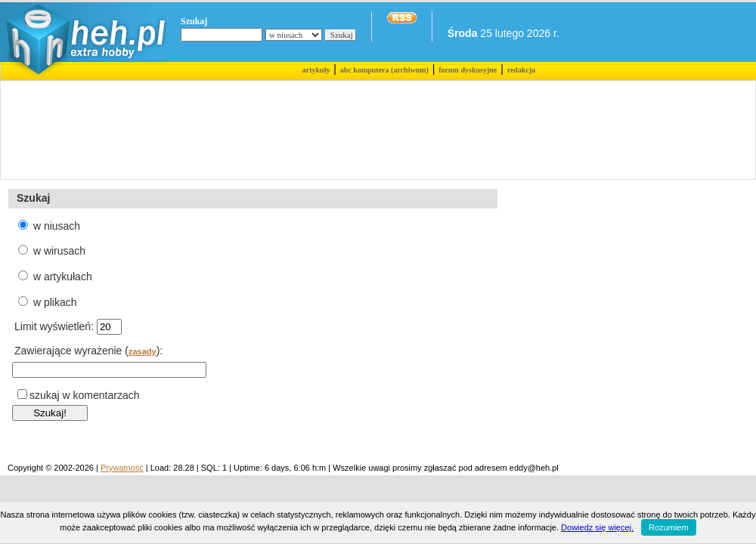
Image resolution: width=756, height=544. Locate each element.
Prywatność (122, 468)
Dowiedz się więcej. (597, 527)
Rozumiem (669, 527)
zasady (143, 351)
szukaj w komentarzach (85, 395)
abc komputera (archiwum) (384, 70)
